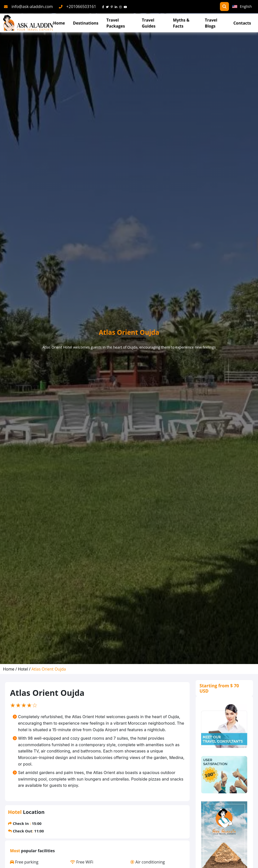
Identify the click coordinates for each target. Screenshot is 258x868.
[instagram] (121, 7)
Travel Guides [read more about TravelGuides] (149, 23)
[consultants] (224, 726)
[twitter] (108, 7)
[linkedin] (117, 7)
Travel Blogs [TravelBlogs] (211, 23)
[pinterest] (113, 7)
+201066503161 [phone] (81, 7)
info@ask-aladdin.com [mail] (32, 7)
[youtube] (126, 7)
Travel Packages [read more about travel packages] (116, 23)
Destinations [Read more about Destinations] (86, 23)
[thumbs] (224, 775)
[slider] (24, 705)
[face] (104, 7)
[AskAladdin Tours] (28, 23)
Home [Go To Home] (59, 23)
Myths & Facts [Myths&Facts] (181, 23)
